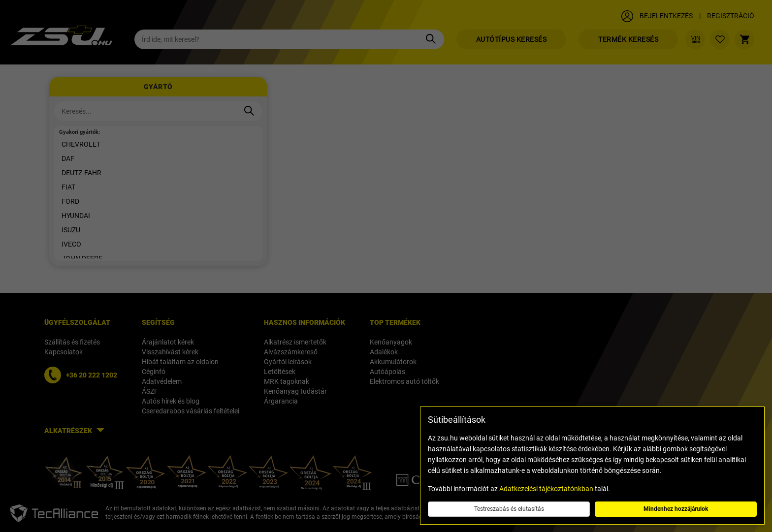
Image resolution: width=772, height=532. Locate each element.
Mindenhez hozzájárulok (676, 509)
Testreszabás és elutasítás (509, 509)
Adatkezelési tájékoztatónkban (546, 489)
